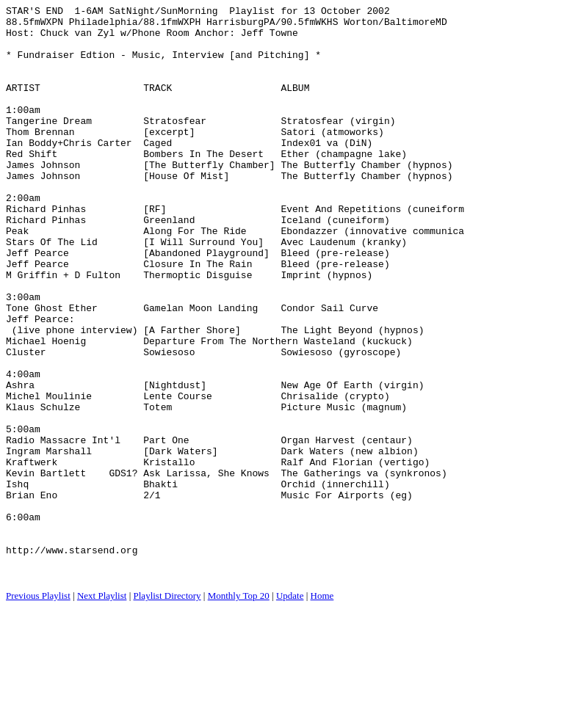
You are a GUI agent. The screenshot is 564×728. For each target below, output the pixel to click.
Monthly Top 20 (239, 710)
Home (322, 710)
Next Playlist (102, 710)
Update (290, 710)
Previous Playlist (38, 710)
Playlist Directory (167, 710)
